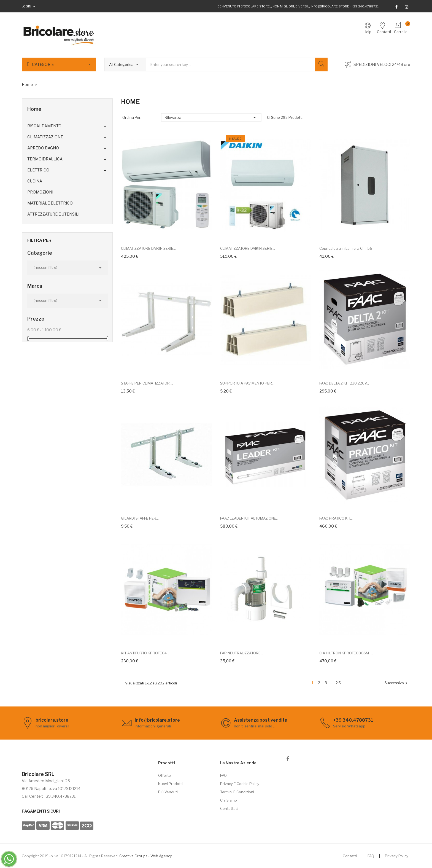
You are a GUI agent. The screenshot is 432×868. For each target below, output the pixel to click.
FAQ (223, 775)
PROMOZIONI (40, 192)
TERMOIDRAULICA (45, 159)
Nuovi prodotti (170, 784)
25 (338, 683)
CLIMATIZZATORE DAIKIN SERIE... (148, 248)
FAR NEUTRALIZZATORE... (242, 653)
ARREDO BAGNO (43, 148)
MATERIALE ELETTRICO (50, 203)
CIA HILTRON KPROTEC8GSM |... (346, 653)
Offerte (164, 775)
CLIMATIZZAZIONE (45, 137)
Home (34, 109)
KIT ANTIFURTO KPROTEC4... (145, 653)
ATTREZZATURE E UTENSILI (53, 214)
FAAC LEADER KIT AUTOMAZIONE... (249, 518)
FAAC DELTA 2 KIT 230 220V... (344, 383)
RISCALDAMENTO (44, 126)
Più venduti (168, 792)
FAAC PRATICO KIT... (336, 518)
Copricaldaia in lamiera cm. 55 (346, 248)
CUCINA (35, 181)
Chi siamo (229, 800)
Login (26, 6)
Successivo (397, 683)
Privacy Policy (397, 856)
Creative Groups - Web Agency (146, 856)
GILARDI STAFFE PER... (140, 518)
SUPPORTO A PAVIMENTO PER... (247, 383)
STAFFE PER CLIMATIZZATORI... (147, 383)
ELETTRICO (38, 170)
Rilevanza (211, 117)
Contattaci (229, 808)
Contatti (350, 856)
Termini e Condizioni (237, 792)
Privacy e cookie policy (240, 784)
